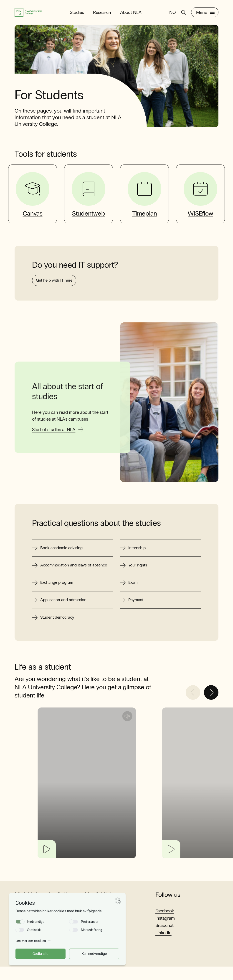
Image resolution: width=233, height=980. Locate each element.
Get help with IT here (58, 304)
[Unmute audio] (157, 730)
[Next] (211, 706)
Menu (205, 13)
